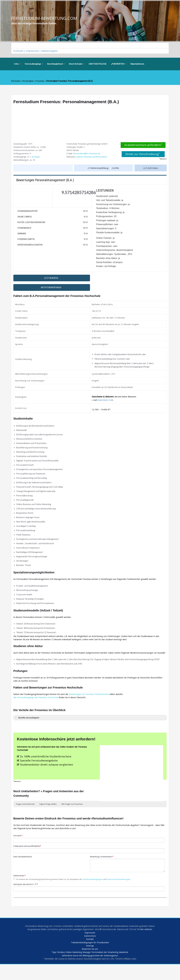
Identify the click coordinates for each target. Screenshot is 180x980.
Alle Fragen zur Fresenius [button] (72, 817)
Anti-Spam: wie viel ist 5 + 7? (27, 899)
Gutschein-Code (106, 402)
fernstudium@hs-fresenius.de (88, 154)
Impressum (90, 947)
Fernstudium (28, 81)
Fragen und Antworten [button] (25, 817)
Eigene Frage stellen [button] (48, 817)
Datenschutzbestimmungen (123, 894)
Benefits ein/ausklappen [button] (27, 730)
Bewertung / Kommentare (102, 871)
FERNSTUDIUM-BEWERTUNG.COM (45, 18)
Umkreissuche (33, 51)
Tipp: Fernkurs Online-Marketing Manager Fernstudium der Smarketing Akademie (90, 968)
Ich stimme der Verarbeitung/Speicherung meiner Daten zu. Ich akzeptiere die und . (75, 893)
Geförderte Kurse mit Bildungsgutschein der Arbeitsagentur (90, 971)
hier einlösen (148, 944)
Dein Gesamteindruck (23, 871)
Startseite (16, 81)
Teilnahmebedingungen (96, 894)
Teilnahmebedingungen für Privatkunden (90, 958)
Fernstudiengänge (34, 64)
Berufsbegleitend (56, 64)
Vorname (18, 849)
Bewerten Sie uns (90, 964)
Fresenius (40, 81)
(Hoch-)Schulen (77, 64)
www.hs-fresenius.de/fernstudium (93, 158)
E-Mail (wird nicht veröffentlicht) (28, 860)
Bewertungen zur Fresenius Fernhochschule (92, 706)
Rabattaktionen (137, 64)
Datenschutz (20, 890)
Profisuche (19, 51)
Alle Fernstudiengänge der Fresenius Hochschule (37, 709)
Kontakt (90, 954)
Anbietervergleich (51, 51)
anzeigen (37, 158)
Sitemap (90, 961)
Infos (17, 64)
